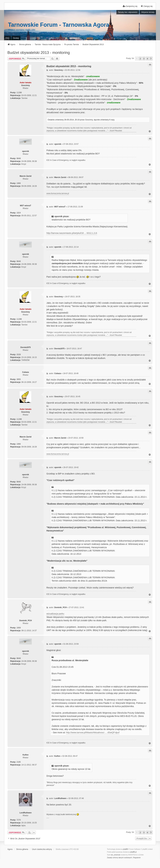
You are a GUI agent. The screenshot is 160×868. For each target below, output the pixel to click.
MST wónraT (26, 206)
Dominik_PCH (26, 621)
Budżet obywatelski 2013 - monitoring (39, 53)
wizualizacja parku (55, 614)
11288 (19, 93)
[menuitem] (119, 858)
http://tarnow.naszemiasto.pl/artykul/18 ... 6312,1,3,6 (72, 233)
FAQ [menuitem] (7, 38)
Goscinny (26, 85)
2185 (19, 762)
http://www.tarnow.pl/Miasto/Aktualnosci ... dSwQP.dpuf (93, 732)
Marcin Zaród (26, 176)
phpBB (125, 849)
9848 (19, 158)
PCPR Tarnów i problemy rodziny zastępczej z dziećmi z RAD (48, 818)
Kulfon (25, 755)
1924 (19, 213)
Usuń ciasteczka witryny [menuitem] (42, 849)
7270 (19, 820)
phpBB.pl (133, 852)
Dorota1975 (26, 347)
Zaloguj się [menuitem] (147, 6)
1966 (19, 183)
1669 (19, 628)
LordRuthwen (26, 813)
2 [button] (140, 59)
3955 (19, 379)
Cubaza (26, 372)
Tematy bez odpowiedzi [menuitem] (128, 12)
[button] (151, 59)
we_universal (115, 855)
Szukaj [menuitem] (16, 38)
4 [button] (147, 59)
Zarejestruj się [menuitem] (130, 6)
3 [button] (144, 59)
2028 (19, 355)
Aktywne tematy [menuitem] (148, 12)
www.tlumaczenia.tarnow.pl (58, 193)
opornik (25, 151)
